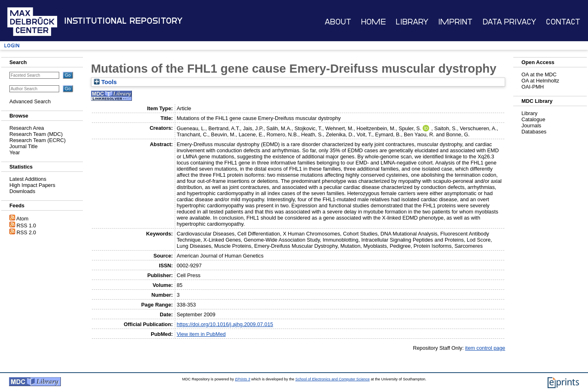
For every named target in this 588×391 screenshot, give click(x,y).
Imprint (455, 22)
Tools (105, 82)
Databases (534, 132)
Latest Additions (28, 179)
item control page (485, 348)
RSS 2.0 (27, 232)
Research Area (27, 128)
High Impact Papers (32, 185)
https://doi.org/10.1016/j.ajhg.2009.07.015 (225, 324)
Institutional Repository (123, 21)
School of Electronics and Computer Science (332, 379)
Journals (531, 126)
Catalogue (533, 119)
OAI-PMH (533, 87)
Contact (563, 22)
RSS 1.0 (27, 225)
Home (373, 22)
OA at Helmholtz (540, 81)
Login (12, 46)
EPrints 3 (242, 379)
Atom (22, 219)
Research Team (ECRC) (38, 140)
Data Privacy (509, 22)
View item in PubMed (201, 334)
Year (15, 152)
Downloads (22, 191)
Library (412, 22)
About (338, 22)
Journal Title (23, 146)
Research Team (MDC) (36, 134)
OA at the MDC (539, 74)
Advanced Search (30, 101)
